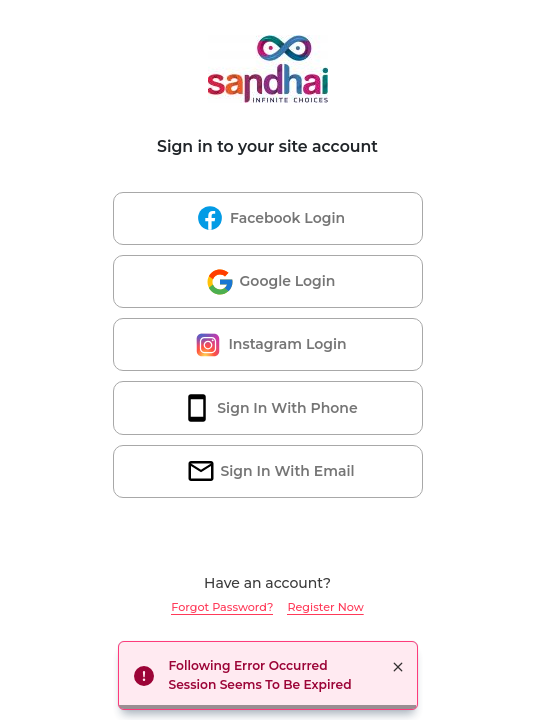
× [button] (398, 667)
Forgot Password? (222, 607)
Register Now (325, 607)
